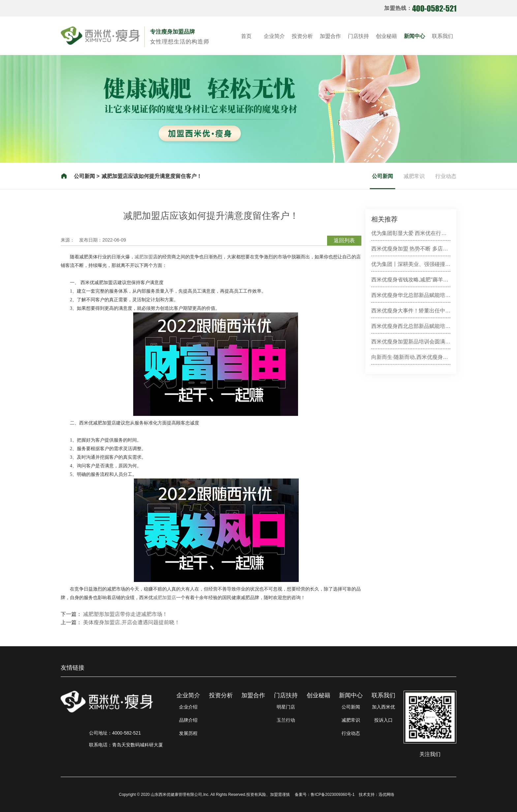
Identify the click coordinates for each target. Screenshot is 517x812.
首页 (246, 36)
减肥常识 (414, 176)
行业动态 (446, 176)
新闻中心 (414, 36)
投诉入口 (383, 720)
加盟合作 (330, 36)
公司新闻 (382, 176)
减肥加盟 (144, 257)
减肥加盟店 (165, 597)
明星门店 (286, 707)
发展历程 (188, 733)
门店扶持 (358, 36)
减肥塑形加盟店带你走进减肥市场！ (125, 614)
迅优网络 (386, 795)
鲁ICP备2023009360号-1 (333, 795)
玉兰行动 (286, 720)
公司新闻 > (87, 176)
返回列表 (344, 240)
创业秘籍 (386, 36)
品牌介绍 (188, 720)
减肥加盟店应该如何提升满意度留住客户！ (152, 176)
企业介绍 (188, 707)
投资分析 (302, 36)
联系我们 (442, 36)
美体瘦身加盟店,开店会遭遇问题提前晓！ (131, 622)
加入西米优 (383, 707)
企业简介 (274, 36)
